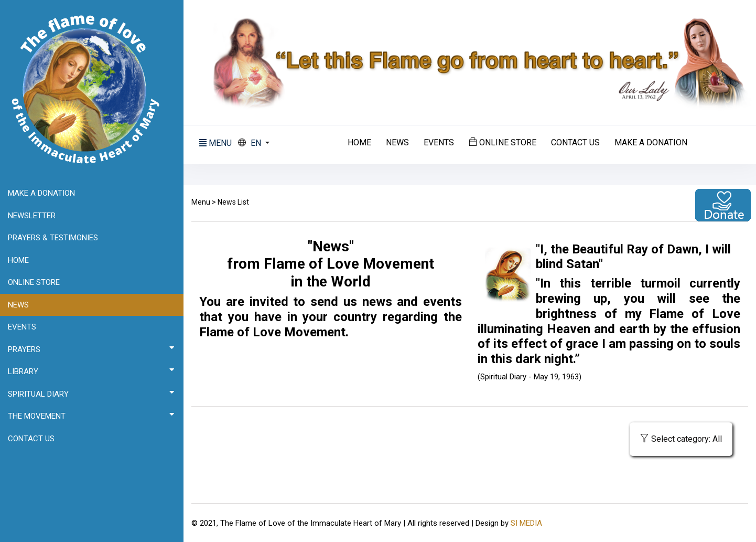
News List (233, 202)
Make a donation (651, 143)
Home (359, 143)
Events (439, 143)
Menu (201, 202)
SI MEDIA (526, 523)
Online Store (503, 142)
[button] (254, 143)
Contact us (575, 143)
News (397, 143)
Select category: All (681, 439)
